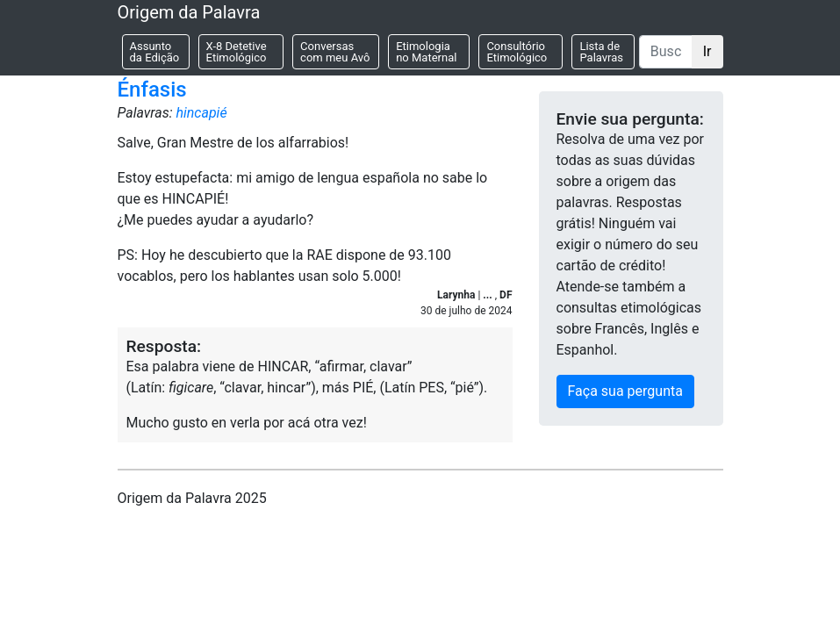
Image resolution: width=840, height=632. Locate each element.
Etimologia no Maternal (426, 52)
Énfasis (152, 90)
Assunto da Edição (155, 52)
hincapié (201, 113)
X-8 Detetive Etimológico (237, 52)
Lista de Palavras (601, 52)
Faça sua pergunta (625, 391)
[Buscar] (666, 52)
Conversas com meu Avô (335, 52)
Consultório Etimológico (517, 52)
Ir (707, 51)
